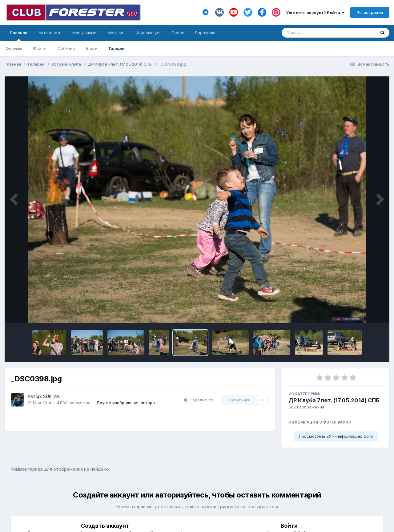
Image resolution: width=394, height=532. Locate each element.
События (66, 48)
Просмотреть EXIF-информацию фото (336, 436)
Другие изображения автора (126, 403)
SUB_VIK (52, 396)
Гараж (178, 33)
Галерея (117, 48)
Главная (19, 35)
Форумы (14, 48)
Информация (148, 33)
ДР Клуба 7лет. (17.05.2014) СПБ (334, 400)
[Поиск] (317, 33)
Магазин (116, 33)
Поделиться (199, 400)
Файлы (40, 48)
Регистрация (370, 12)
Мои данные (84, 33)
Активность (50, 33)
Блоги (92, 48)
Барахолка (206, 33)
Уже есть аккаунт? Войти (315, 13)
